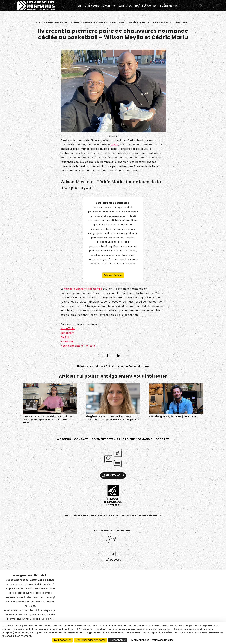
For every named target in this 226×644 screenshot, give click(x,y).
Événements (169, 6)
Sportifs (109, 6)
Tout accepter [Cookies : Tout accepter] (62, 640)
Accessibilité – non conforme (141, 515)
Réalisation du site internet (113, 530)
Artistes (126, 6)
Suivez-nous (115, 475)
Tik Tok (65, 337)
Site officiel (68, 328)
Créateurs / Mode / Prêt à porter (101, 366)
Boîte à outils (146, 6)
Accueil (41, 23)
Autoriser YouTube (113, 275)
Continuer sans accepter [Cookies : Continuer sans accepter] (90, 640)
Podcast (162, 439)
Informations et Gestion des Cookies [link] (152, 640)
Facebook (67, 342)
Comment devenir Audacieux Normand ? (122, 439)
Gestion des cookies (105, 515)
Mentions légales (77, 515)
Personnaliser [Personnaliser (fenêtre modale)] (118, 640)
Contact (81, 439)
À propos (64, 439)
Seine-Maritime (139, 366)
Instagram (67, 333)
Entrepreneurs (88, 6)
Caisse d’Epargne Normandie (83, 289)
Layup (115, 145)
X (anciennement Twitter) (78, 346)
